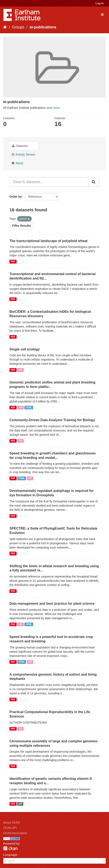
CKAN (10, 848)
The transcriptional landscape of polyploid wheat (49, 241)
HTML (29, 407)
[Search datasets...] (49, 182)
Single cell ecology (25, 349)
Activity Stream (23, 154)
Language (10, 855)
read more (53, 108)
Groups (18, 27)
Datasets (20, 146)
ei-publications (43, 27)
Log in (100, 3)
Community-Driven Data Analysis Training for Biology (52, 420)
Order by (16, 197)
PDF (13, 261)
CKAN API (10, 828)
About (18, 163)
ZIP (20, 804)
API (21, 370)
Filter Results (22, 226)
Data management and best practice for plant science (52, 604)
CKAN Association (15, 833)
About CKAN (11, 823)
